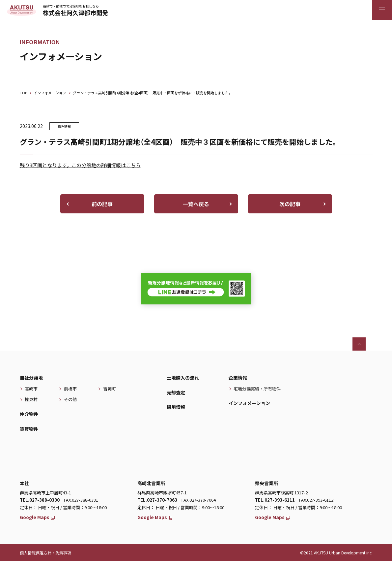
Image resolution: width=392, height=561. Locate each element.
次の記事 (290, 204)
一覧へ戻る (196, 204)
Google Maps (37, 517)
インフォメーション (50, 93)
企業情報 (238, 378)
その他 (70, 399)
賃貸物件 (29, 429)
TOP (23, 93)
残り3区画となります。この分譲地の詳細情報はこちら (80, 165)
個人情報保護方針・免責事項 (45, 553)
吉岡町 (110, 389)
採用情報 (176, 407)
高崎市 (31, 389)
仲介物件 (29, 414)
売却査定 (176, 392)
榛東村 (31, 399)
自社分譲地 (31, 378)
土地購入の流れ (183, 378)
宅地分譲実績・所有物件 (257, 389)
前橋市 (70, 389)
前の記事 (102, 204)
